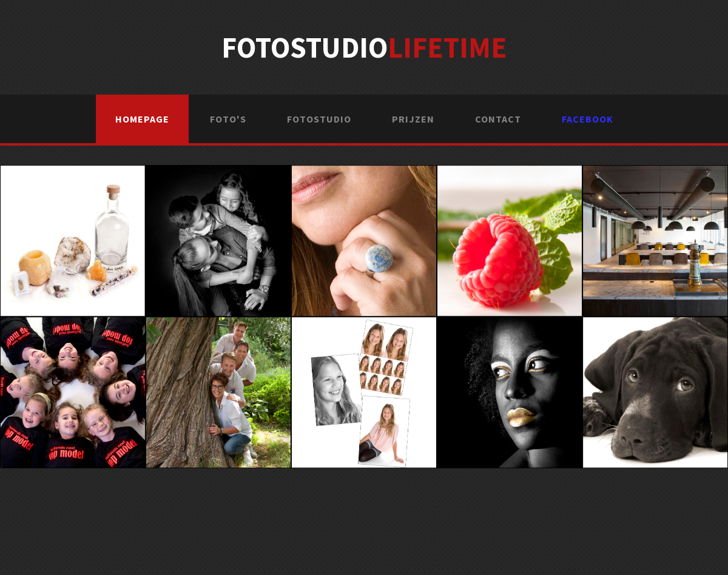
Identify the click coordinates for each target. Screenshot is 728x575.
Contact (498, 119)
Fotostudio (364, 47)
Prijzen (413, 119)
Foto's (228, 119)
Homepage (142, 119)
